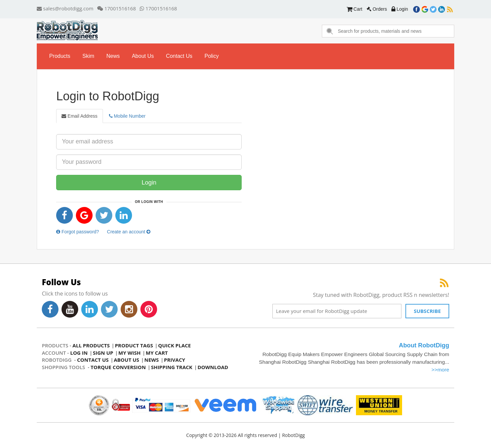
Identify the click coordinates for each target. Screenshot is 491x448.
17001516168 (116, 8)
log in (79, 353)
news (113, 56)
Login (400, 9)
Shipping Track (172, 367)
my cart (157, 353)
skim (88, 56)
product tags (134, 345)
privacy (175, 360)
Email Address (79, 116)
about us (143, 56)
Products (60, 56)
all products (91, 345)
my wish (130, 353)
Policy (212, 56)
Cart (354, 9)
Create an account (129, 232)
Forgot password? (78, 232)
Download (213, 367)
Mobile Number (127, 116)
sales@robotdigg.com (65, 8)
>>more (440, 370)
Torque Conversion (118, 367)
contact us (179, 56)
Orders (377, 9)
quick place (174, 345)
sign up (103, 353)
